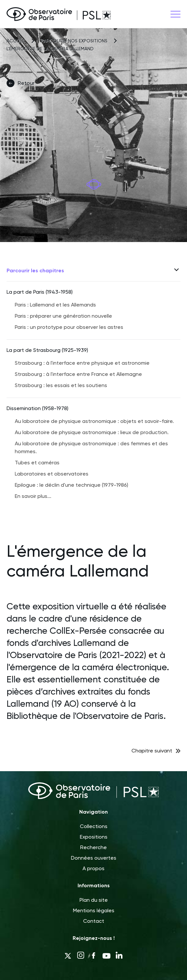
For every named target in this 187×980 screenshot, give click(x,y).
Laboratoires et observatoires (52, 474)
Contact (94, 921)
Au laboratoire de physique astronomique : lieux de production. (92, 432)
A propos (93, 868)
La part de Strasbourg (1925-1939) (47, 350)
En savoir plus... (33, 496)
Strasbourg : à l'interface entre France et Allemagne (78, 374)
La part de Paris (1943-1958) (40, 292)
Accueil (16, 41)
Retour (21, 83)
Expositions (94, 837)
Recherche (93, 847)
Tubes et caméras (37, 463)
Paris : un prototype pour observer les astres (69, 327)
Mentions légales (94, 910)
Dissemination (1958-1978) (37, 408)
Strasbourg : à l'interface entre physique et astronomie (82, 363)
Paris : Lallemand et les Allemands (55, 305)
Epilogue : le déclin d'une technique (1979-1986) (71, 485)
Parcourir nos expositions (74, 41)
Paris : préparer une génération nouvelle (63, 316)
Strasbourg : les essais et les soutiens (61, 385)
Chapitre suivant (152, 751)
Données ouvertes (94, 858)
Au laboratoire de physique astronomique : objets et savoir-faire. (94, 421)
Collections (94, 826)
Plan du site (94, 900)
